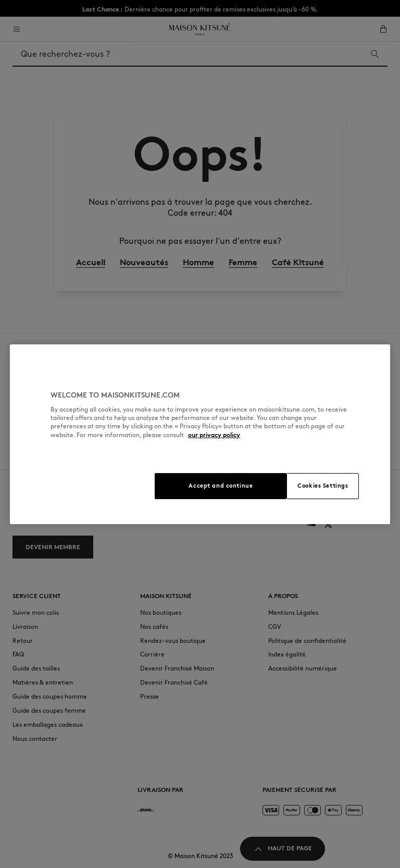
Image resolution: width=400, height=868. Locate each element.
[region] (200, 434)
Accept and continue (221, 486)
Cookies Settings (323, 486)
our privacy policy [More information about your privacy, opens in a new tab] (214, 435)
